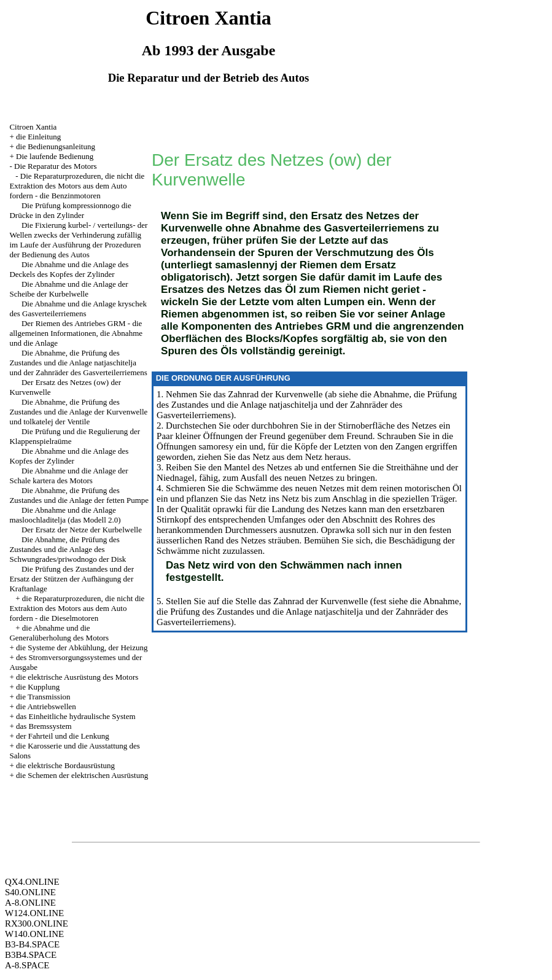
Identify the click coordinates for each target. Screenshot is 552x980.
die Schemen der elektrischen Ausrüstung (82, 775)
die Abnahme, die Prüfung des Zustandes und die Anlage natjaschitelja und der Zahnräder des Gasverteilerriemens (307, 405)
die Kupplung (38, 687)
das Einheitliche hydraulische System (76, 716)
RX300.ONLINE (37, 924)
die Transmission (43, 697)
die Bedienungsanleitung (56, 146)
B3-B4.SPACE (32, 944)
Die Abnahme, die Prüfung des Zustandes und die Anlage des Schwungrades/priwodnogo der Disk (68, 549)
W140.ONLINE (34, 934)
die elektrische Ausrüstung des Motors (77, 677)
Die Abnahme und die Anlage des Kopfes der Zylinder (69, 456)
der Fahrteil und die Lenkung (63, 736)
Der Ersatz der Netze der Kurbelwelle (82, 530)
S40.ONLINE (30, 892)
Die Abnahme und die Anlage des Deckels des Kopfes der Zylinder (69, 269)
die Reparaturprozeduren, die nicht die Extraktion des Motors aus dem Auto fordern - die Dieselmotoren (77, 608)
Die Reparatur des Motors (56, 166)
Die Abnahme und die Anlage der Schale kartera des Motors (68, 476)
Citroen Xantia (33, 127)
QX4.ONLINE (32, 882)
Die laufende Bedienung (55, 156)
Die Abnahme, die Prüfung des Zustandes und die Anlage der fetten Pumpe (79, 495)
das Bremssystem (44, 726)
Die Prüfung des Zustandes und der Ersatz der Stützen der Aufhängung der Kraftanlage (72, 579)
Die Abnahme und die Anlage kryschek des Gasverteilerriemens (78, 309)
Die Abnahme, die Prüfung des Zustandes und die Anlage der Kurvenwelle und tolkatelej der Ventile (78, 412)
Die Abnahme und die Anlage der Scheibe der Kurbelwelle (68, 289)
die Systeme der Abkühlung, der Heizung (82, 647)
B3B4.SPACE (31, 955)
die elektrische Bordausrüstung (65, 765)
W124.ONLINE (34, 913)
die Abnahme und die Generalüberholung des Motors (59, 633)
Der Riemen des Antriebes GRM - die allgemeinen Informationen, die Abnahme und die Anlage (76, 333)
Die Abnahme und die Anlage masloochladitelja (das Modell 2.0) (65, 515)
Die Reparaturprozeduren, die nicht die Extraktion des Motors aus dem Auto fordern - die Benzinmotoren (77, 186)
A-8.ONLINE (30, 903)
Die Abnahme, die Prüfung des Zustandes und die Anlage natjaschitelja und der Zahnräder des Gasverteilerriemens (78, 363)
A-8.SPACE (27, 965)
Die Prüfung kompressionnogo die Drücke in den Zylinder (70, 210)
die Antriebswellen (46, 706)
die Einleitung (38, 137)
